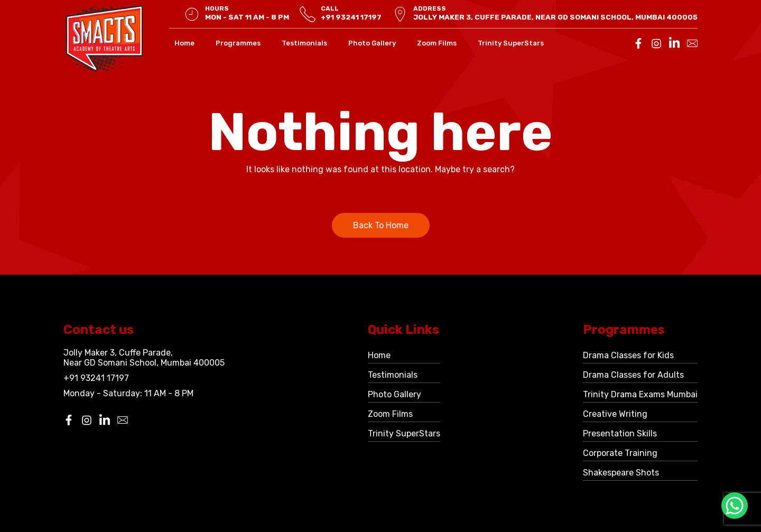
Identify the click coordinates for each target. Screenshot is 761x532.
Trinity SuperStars (511, 43)
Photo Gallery (372, 43)
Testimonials (304, 43)
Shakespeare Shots (621, 473)
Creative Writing (615, 414)
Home (184, 43)
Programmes (238, 43)
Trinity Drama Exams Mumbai (640, 394)
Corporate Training (620, 453)
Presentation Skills (620, 433)
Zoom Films (437, 43)
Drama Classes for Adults (633, 375)
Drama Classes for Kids (628, 355)
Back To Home (381, 225)
